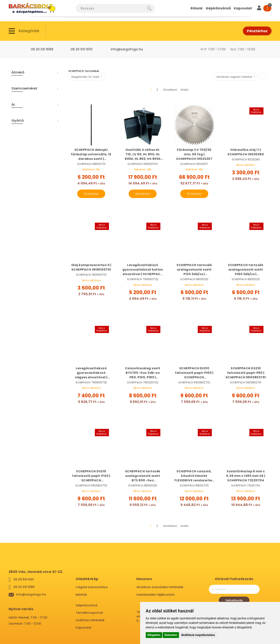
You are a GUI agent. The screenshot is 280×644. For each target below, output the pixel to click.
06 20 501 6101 (82, 49)
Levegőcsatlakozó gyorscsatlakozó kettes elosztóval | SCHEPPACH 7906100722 (143, 270)
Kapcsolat (84, 628)
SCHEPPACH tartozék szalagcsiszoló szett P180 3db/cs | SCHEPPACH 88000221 (246, 270)
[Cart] (267, 8)
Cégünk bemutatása (92, 587)
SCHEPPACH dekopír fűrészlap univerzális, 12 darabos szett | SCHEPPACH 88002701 (91, 154)
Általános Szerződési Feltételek (160, 587)
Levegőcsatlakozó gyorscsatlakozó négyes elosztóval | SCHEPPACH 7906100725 (91, 373)
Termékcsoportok (89, 613)
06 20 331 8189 (42, 49)
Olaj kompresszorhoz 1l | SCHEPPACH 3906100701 (91, 267)
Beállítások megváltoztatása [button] (198, 635)
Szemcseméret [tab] (24, 88)
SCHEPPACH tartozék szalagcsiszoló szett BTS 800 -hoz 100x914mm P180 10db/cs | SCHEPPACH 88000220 (143, 476)
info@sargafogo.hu (127, 49)
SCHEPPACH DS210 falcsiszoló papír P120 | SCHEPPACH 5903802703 (91, 476)
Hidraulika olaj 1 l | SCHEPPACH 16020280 (246, 152)
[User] (259, 8)
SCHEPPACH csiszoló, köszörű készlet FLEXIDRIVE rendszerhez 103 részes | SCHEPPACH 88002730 (194, 476)
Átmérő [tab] (18, 72)
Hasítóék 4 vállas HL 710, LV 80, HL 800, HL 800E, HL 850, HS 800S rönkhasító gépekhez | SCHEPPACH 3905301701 (143, 154)
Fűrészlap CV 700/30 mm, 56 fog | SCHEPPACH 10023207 (194, 154)
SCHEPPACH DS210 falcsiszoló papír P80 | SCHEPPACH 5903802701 (246, 373)
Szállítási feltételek (90, 620)
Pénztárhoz (257, 31)
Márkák (81, 595)
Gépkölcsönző (87, 605)
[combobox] (111, 8)
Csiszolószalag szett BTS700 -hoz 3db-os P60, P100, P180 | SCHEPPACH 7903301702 (143, 373)
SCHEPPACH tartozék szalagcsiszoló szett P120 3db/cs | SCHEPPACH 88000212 (194, 270)
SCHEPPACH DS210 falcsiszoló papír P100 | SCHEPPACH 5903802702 (194, 373)
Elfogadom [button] (154, 635)
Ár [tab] (13, 104)
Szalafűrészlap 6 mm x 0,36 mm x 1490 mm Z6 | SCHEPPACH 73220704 (246, 476)
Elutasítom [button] (171, 635)
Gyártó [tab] (18, 120)
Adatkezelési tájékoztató (155, 595)
